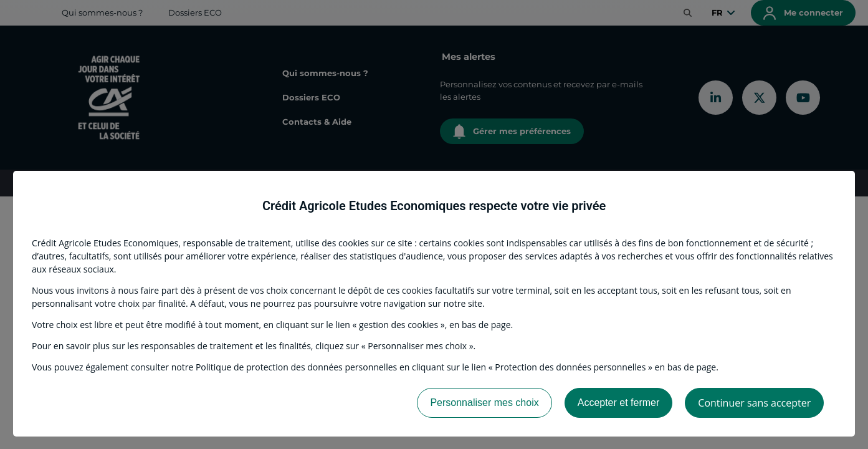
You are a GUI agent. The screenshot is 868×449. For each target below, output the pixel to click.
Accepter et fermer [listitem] (619, 403)
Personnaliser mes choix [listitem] (484, 403)
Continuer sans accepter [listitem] (754, 403)
